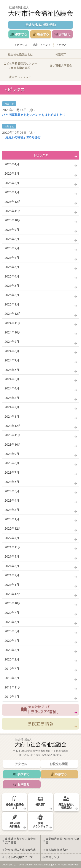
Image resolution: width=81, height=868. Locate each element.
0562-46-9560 (54, 755)
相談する (43, 34)
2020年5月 (12, 631)
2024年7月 (12, 360)
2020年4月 (12, 641)
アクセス (61, 45)
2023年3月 (12, 510)
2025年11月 (13, 211)
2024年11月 (13, 323)
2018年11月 (13, 687)
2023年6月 (12, 482)
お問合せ (65, 34)
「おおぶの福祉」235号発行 (21, 137)
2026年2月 (12, 183)
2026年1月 (12, 192)
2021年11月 (13, 547)
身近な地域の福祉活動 (41, 25)
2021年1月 (12, 585)
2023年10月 (13, 444)
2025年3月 (12, 286)
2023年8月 (12, 463)
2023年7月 (12, 472)
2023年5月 (12, 491)
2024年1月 (12, 416)
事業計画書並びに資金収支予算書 (20, 841)
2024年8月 (12, 351)
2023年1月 (12, 519)
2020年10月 (13, 603)
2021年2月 (12, 575)
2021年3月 (12, 566)
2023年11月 (13, 435)
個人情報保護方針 (57, 850)
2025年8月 (12, 239)
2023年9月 (12, 454)
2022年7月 (12, 538)
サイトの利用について (19, 857)
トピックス (21, 45)
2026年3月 (12, 173)
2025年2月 (12, 295)
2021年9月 (12, 556)
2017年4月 (12, 697)
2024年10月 (13, 332)
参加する (21, 34)
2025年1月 (12, 304)
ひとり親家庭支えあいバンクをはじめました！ (34, 115)
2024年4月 (12, 388)
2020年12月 (13, 594)
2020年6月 (12, 622)
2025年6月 (12, 258)
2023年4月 (12, 500)
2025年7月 (12, 248)
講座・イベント (42, 45)
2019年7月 (12, 669)
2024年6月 (12, 370)
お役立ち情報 (40, 724)
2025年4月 (12, 276)
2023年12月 (13, 426)
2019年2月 (12, 678)
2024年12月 (13, 314)
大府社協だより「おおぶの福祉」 (40, 710)
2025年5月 (12, 267)
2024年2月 (12, 407)
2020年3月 (12, 650)
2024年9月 (12, 342)
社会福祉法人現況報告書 (20, 850)
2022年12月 (13, 528)
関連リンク (53, 857)
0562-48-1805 (32, 755)
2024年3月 (12, 398)
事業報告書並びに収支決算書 (62, 841)
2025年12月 (13, 202)
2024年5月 (12, 379)
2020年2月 (12, 659)
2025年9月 (12, 230)
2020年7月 (12, 613)
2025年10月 (13, 220)
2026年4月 (12, 164)
